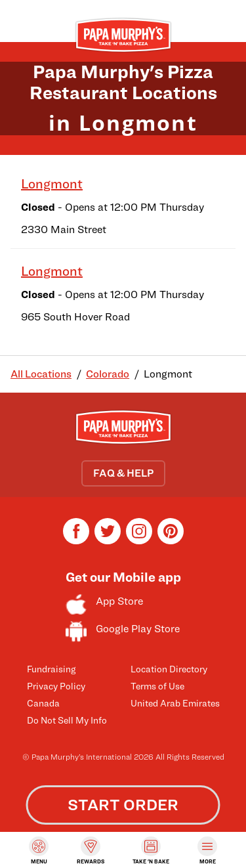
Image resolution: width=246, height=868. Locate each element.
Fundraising (51, 669)
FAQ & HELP (123, 473)
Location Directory (169, 669)
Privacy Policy (56, 686)
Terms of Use (157, 686)
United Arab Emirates (175, 703)
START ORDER (123, 805)
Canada (43, 703)
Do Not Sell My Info (67, 720)
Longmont (52, 184)
